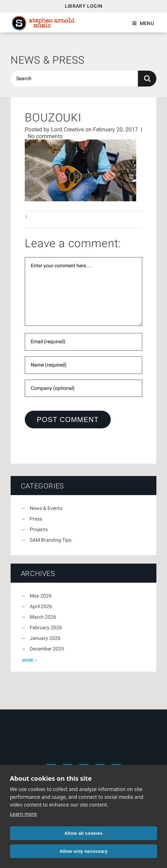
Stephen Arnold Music (43, 23)
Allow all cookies (83, 833)
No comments (45, 136)
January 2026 (45, 638)
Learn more (23, 814)
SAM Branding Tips (51, 540)
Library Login (84, 6)
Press (36, 519)
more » (29, 660)
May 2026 (41, 596)
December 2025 (47, 649)
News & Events (46, 508)
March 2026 (43, 617)
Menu (147, 23)
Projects (39, 529)
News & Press (48, 60)
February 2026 (46, 628)
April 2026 (41, 606)
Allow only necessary (83, 851)
